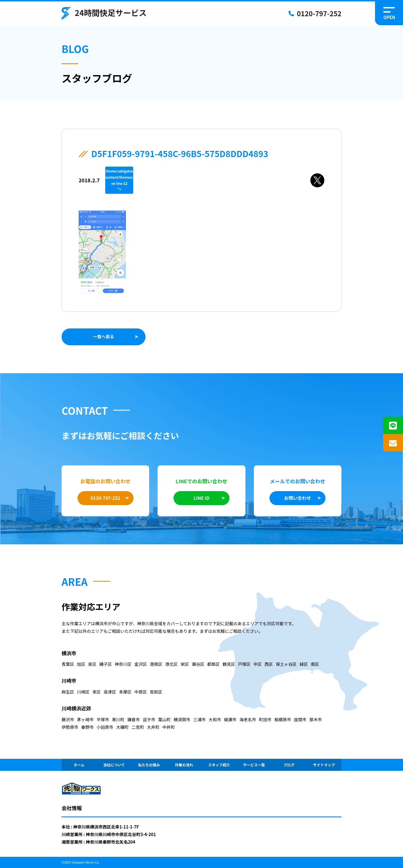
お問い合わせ (297, 498)
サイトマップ (324, 765)
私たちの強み (149, 765)
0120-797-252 (319, 13)
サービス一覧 (254, 765)
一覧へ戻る (103, 336)
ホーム (79, 765)
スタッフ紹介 (219, 765)
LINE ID (202, 498)
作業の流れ (184, 765)
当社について (114, 765)
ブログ (289, 765)
